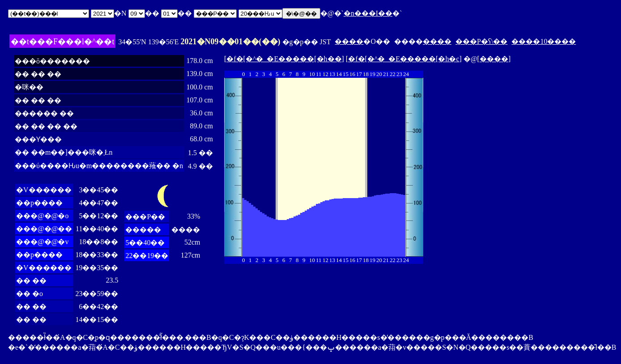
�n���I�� (368, 13)
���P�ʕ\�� (481, 41)
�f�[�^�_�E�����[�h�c (404, 59)
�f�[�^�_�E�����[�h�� (284, 59)
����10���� (544, 41)
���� (349, 41)
